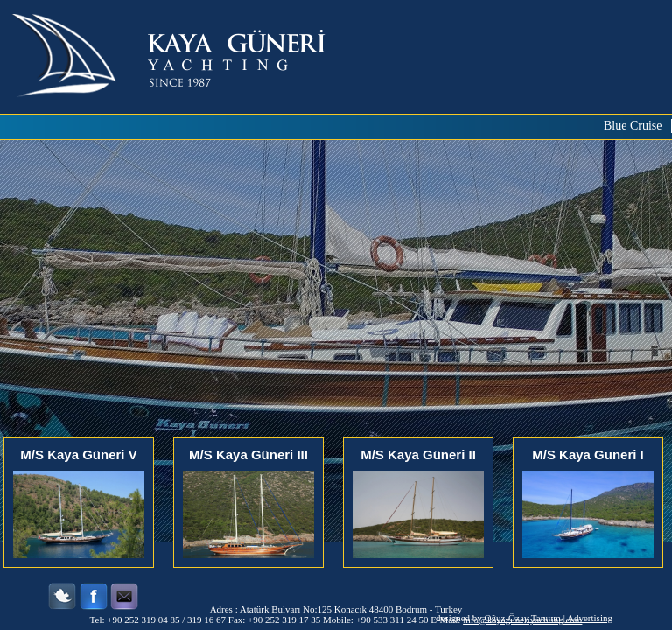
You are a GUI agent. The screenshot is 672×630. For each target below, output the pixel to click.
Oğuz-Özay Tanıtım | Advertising (549, 618)
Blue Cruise (633, 126)
